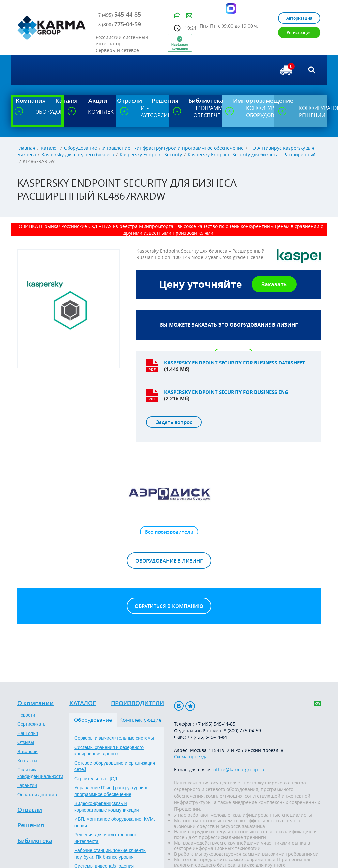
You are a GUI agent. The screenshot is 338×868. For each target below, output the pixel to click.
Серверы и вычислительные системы (114, 738)
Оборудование (80, 148)
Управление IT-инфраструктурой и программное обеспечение (173, 148)
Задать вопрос (174, 422)
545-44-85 (118, 14)
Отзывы (26, 742)
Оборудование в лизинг (169, 561)
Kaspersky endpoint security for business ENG (226, 392)
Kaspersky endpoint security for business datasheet (235, 363)
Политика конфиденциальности (40, 773)
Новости (26, 715)
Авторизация (299, 18)
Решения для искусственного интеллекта (105, 838)
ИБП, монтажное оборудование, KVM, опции (115, 822)
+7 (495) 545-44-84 (207, 737)
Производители (138, 703)
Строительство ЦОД (96, 779)
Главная (26, 148)
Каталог (50, 148)
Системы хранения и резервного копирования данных (109, 751)
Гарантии (27, 785)
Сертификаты (32, 724)
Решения (31, 825)
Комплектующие (140, 720)
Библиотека (35, 841)
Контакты (27, 761)
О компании (35, 703)
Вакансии (27, 752)
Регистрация (299, 32)
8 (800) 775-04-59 (242, 730)
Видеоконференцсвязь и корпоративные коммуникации (107, 807)
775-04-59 (120, 24)
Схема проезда (191, 757)
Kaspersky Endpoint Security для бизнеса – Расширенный (252, 155)
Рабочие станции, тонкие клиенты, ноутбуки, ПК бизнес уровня (111, 854)
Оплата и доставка (37, 795)
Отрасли (30, 810)
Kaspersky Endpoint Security (151, 155)
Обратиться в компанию (169, 606)
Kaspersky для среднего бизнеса (78, 155)
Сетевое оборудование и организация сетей (115, 766)
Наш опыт (28, 733)
